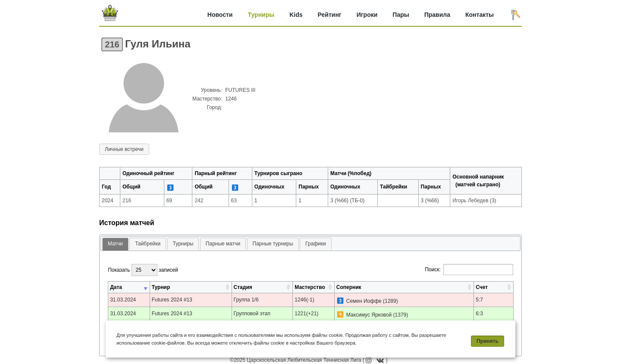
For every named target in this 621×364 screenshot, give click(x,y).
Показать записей (143, 270)
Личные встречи (124, 149)
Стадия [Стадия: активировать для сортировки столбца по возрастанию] (243, 287)
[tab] (115, 244)
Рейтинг (330, 15)
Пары (401, 15)
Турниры (261, 15)
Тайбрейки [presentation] (148, 244)
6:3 (479, 314)
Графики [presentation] (316, 244)
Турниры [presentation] (183, 244)
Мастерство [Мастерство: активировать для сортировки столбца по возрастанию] (310, 287)
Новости (220, 15)
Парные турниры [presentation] (273, 244)
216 (112, 44)
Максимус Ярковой (369, 315)
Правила (437, 15)
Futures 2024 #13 (172, 300)
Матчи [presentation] (115, 244)
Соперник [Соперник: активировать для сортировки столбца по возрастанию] (349, 287)
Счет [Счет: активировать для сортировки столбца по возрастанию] (482, 287)
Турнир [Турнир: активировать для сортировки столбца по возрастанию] (161, 287)
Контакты (480, 15)
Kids (296, 15)
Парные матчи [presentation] (223, 244)
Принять (488, 341)
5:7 (479, 300)
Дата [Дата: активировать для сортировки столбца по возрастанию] (116, 287)
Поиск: (469, 270)
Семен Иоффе (364, 301)
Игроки (367, 15)
